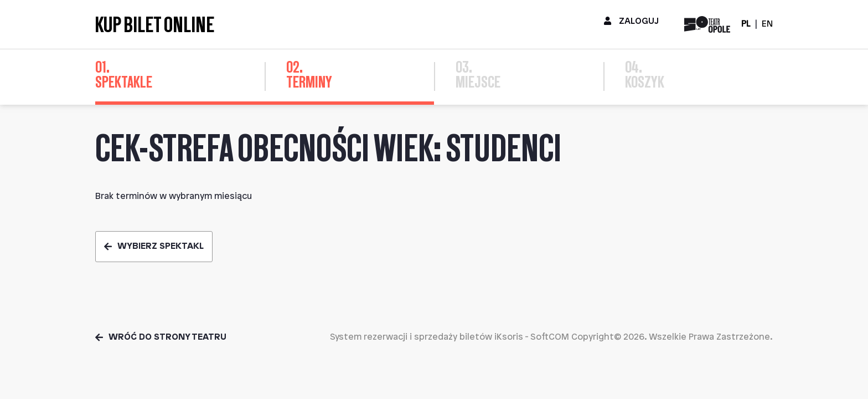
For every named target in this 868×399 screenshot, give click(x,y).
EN (767, 24)
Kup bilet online (155, 24)
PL (746, 24)
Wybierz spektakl (154, 246)
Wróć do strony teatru (161, 337)
